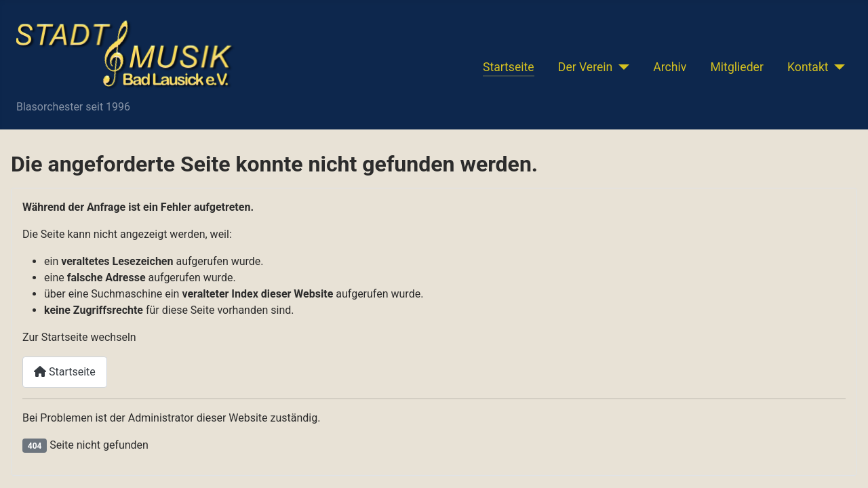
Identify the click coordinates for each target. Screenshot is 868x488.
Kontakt (808, 67)
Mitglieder (736, 67)
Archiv (670, 67)
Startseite (509, 67)
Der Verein (585, 67)
